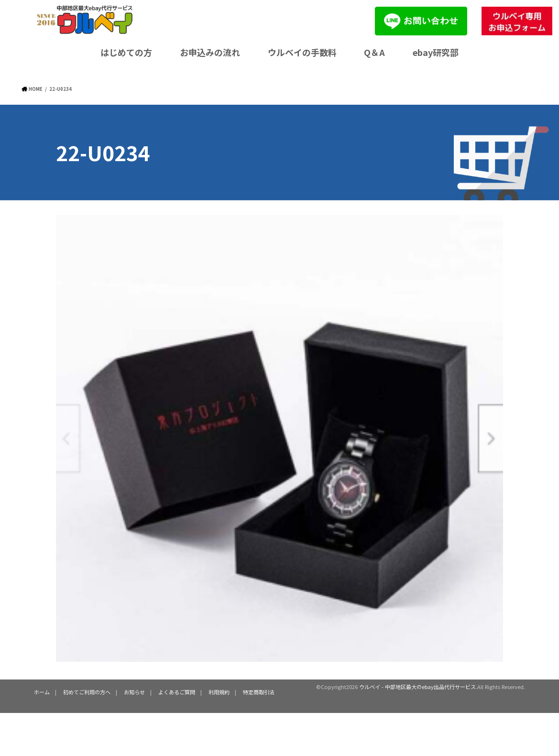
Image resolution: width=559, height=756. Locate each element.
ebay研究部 (436, 52)
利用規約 (219, 692)
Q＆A (374, 52)
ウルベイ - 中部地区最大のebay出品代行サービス (417, 687)
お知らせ (134, 692)
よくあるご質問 (177, 692)
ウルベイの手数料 (302, 52)
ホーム (42, 692)
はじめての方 (126, 52)
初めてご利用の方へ (87, 692)
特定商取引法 (259, 692)
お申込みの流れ (210, 52)
